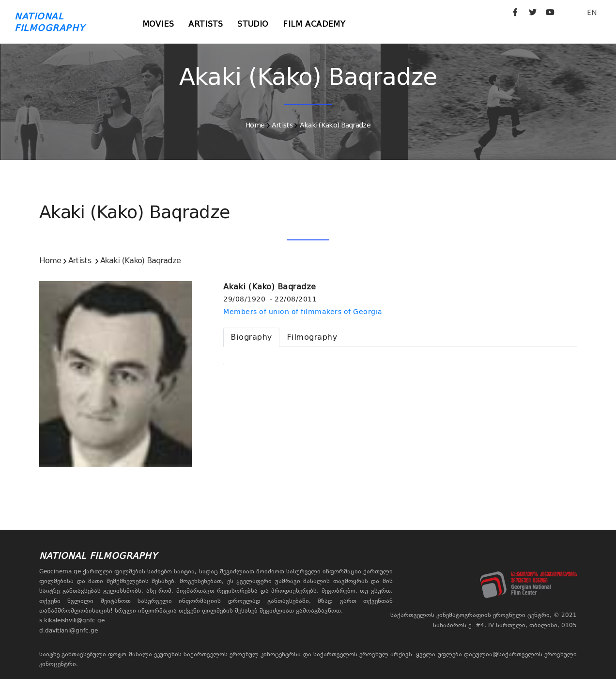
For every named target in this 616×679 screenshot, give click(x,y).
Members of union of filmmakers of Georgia (303, 312)
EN (592, 12)
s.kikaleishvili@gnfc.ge (72, 620)
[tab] (251, 337)
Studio (253, 24)
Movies (158, 24)
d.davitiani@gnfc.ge (69, 631)
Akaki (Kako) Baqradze (335, 125)
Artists (206, 24)
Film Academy (314, 24)
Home (255, 125)
